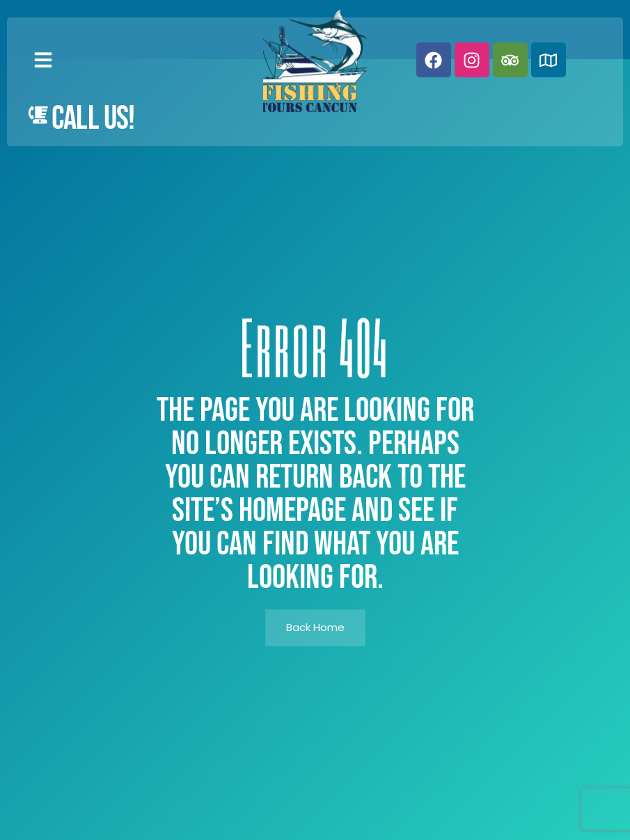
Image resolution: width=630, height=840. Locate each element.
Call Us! (93, 119)
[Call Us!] (38, 115)
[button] (43, 60)
